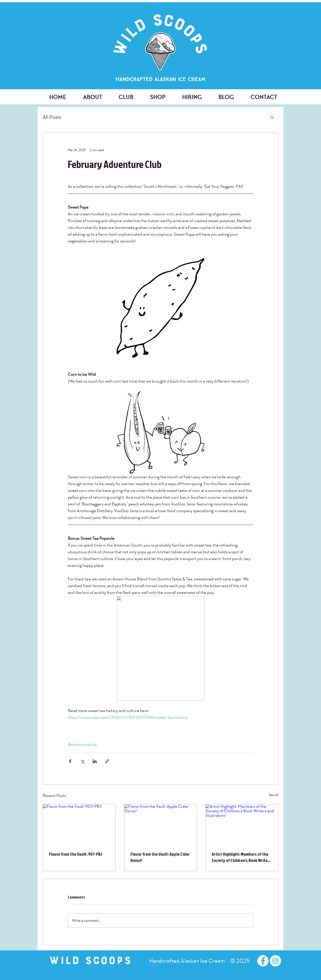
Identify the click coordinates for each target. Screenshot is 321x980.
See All (274, 795)
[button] (272, 117)
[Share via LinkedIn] (95, 761)
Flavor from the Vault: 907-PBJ (75, 854)
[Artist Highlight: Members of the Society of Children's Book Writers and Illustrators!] (242, 825)
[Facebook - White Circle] (263, 961)
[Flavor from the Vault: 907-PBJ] (79, 825)
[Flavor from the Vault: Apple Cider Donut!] (161, 825)
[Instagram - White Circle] (275, 961)
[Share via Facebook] (70, 761)
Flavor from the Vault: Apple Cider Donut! (160, 857)
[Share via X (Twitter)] (82, 761)
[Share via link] (107, 761)
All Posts (52, 117)
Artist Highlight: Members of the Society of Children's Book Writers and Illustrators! (241, 857)
